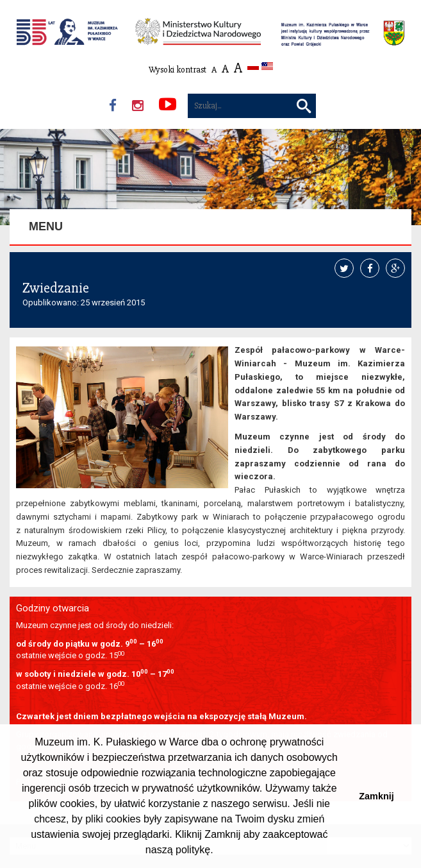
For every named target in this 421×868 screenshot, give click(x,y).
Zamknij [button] (376, 796)
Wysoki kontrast (177, 70)
